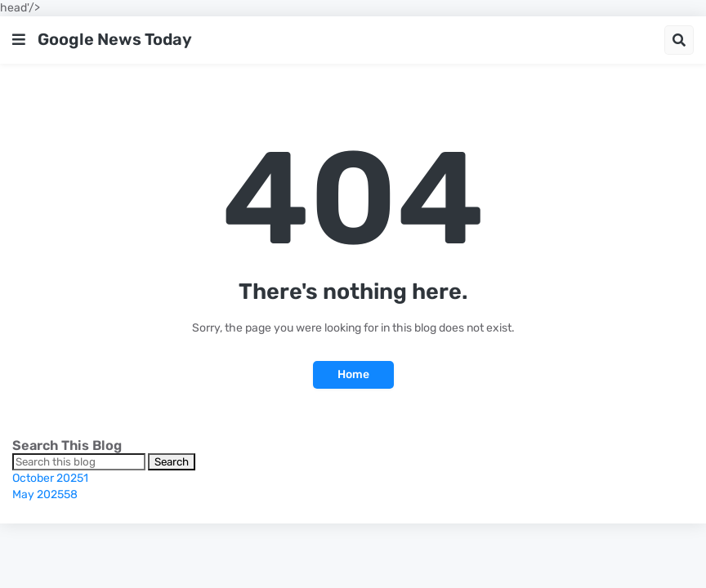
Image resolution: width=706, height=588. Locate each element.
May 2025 (45, 494)
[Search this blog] (79, 462)
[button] (19, 40)
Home (353, 374)
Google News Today (115, 39)
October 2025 (50, 478)
